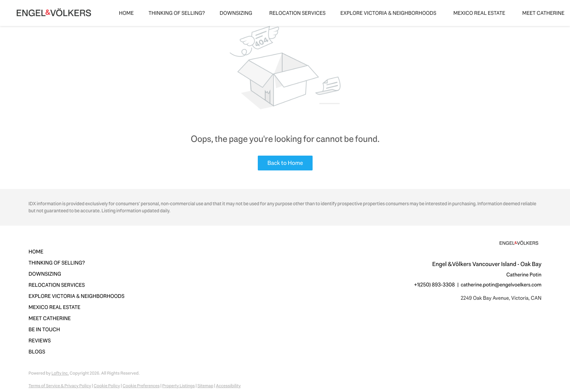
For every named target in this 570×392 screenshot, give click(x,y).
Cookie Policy (107, 386)
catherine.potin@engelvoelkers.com (501, 285)
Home (126, 13)
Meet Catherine (543, 13)
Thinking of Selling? (177, 13)
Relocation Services (297, 13)
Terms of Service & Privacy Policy (60, 386)
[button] (79, 252)
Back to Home (285, 163)
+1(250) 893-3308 (434, 285)
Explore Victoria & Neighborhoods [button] (388, 13)
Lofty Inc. (60, 373)
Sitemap (205, 386)
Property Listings (179, 386)
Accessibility (228, 386)
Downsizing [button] (236, 13)
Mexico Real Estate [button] (479, 13)
